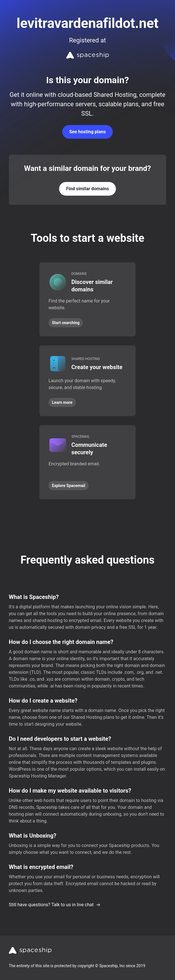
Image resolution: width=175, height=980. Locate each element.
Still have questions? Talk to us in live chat (55, 905)
